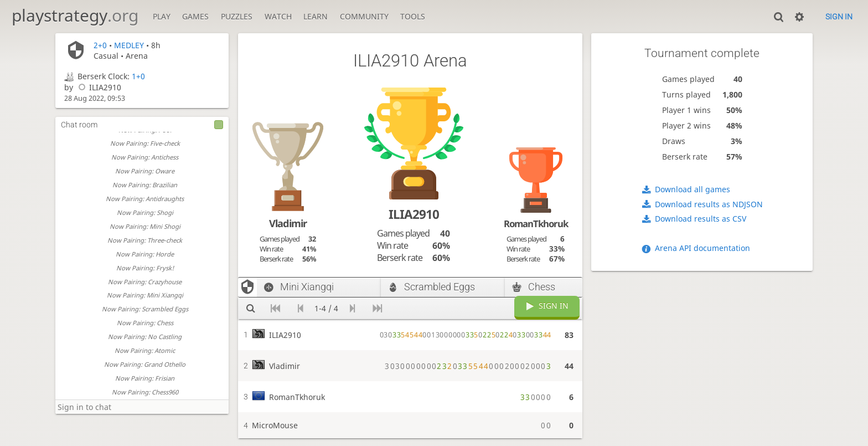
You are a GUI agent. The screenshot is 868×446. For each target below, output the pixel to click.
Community (364, 16)
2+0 (100, 45)
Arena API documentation (702, 248)
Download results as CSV (701, 219)
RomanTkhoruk (536, 224)
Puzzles (237, 16)
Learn (316, 16)
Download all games (693, 189)
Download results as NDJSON (709, 204)
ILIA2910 (98, 87)
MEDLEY (129, 45)
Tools (413, 16)
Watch (278, 16)
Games (195, 16)
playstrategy (75, 15)
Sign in (839, 17)
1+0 (138, 76)
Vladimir (288, 223)
